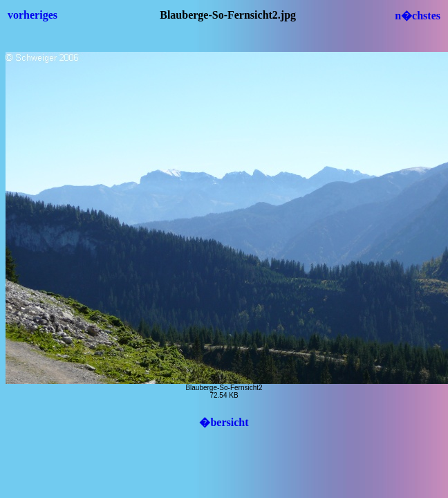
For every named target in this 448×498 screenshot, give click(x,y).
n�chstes (418, 16)
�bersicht (224, 422)
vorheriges (32, 15)
